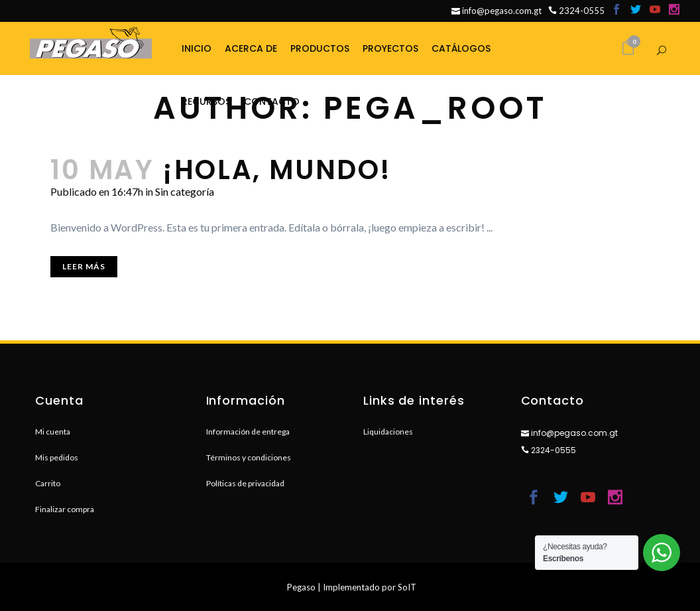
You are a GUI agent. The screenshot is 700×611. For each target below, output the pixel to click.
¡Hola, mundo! (277, 170)
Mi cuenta (53, 432)
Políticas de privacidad (245, 483)
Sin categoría (185, 191)
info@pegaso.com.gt (496, 11)
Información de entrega (248, 432)
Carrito (48, 483)
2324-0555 (576, 11)
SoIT (407, 587)
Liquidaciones (388, 432)
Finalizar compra (65, 509)
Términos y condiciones (249, 457)
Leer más (84, 266)
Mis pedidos (57, 457)
